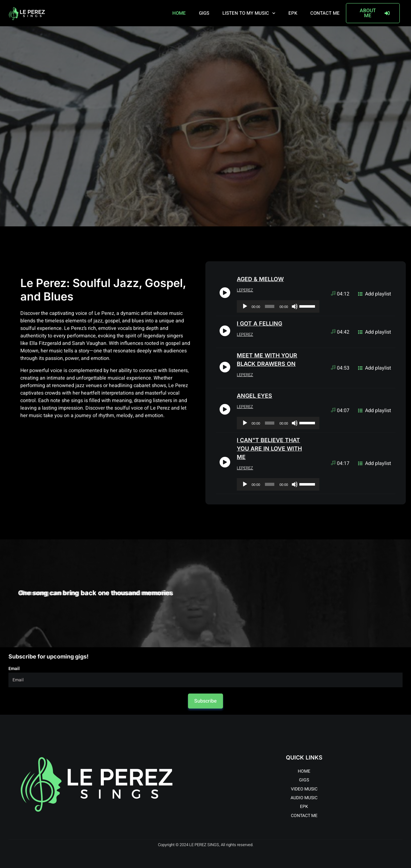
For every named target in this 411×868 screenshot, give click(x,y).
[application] (278, 306)
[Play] (245, 306)
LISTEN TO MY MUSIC (249, 13)
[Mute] (295, 306)
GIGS (204, 13)
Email (14, 669)
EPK (293, 13)
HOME (179, 13)
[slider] (270, 306)
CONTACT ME (325, 13)
